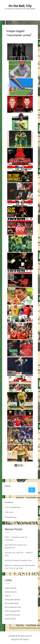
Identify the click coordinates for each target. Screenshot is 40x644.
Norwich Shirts (10, 619)
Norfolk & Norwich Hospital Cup (18, 560)
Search (8, 486)
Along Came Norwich (13, 600)
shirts (11, 512)
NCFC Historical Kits (12, 611)
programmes (15, 507)
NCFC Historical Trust (13, 607)
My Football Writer (12, 603)
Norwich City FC (11, 592)
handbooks (12, 517)
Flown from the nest (12, 615)
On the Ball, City (20, 6)
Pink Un (8, 596)
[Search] (32, 490)
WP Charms (24, 639)
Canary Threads (11, 588)
